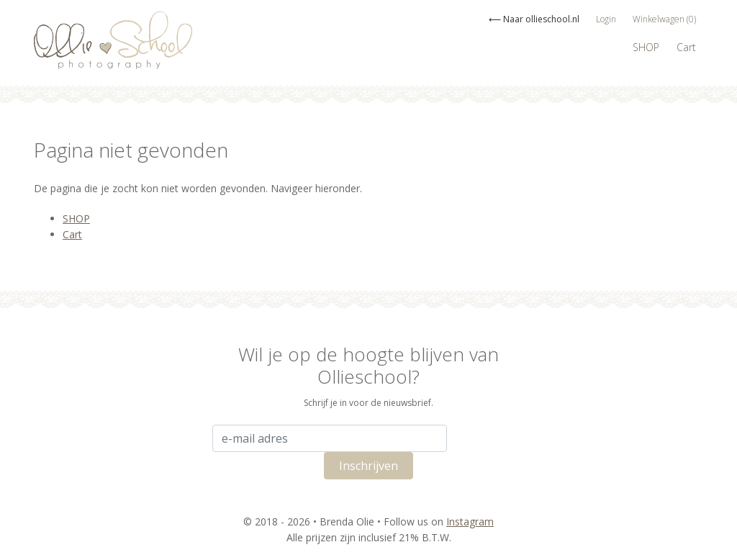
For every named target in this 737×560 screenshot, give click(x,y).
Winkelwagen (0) (664, 19)
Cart (686, 47)
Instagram (470, 521)
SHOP (646, 47)
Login (606, 19)
